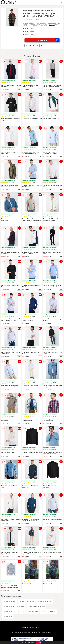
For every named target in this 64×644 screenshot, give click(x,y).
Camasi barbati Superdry (27, 601)
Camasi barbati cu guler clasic (29, 611)
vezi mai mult (51, 25)
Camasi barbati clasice (10, 611)
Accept (39, 643)
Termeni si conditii (17, 633)
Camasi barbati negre (10, 601)
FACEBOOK (27, 627)
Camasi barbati (8, 616)
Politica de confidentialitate (33, 633)
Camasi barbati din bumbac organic (14, 606)
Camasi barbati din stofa (45, 601)
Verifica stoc (48, 40)
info (19, 89)
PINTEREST (36, 627)
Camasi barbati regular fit (48, 611)
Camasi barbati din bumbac (36, 606)
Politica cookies (47, 633)
